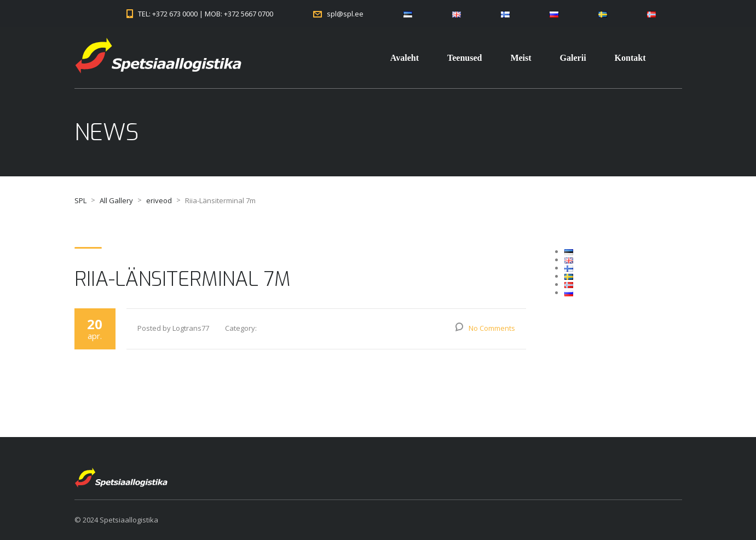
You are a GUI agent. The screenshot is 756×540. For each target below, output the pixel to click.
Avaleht (405, 58)
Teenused (464, 58)
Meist (521, 58)
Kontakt (630, 58)
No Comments (492, 328)
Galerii (573, 58)
